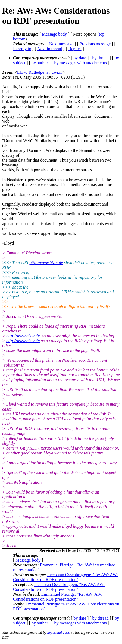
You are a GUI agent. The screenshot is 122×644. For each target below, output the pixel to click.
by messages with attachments (81, 63)
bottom (19, 39)
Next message (61, 44)
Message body (54, 34)
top (102, 34)
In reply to (22, 49)
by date (80, 58)
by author (40, 63)
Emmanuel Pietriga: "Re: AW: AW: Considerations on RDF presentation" (58, 597)
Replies (75, 49)
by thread (101, 58)
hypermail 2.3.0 (59, 632)
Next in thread (50, 49)
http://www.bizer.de (46, 263)
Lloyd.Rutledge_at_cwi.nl (40, 72)
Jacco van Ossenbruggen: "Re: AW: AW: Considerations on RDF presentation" (65, 577)
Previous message (95, 44)
